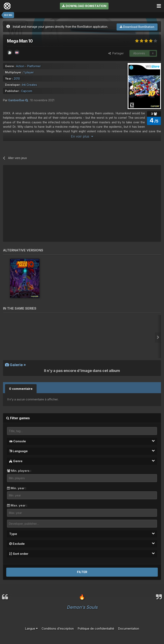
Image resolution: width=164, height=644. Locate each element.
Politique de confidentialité (96, 628)
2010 (17, 78)
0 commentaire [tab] (21, 389)
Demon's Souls (82, 607)
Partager (116, 53)
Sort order (82, 554)
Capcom (27, 91)
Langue (31, 628)
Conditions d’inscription (58, 628)
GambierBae (16, 100)
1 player (29, 72)
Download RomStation (84, 6)
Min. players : (19, 471)
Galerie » (15, 365)
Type (82, 534)
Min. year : (17, 488)
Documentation (129, 628)
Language (82, 451)
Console (82, 441)
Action (20, 66)
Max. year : (17, 505)
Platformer (34, 66)
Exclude (82, 544)
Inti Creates (30, 85)
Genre (82, 461)
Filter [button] (82, 572)
